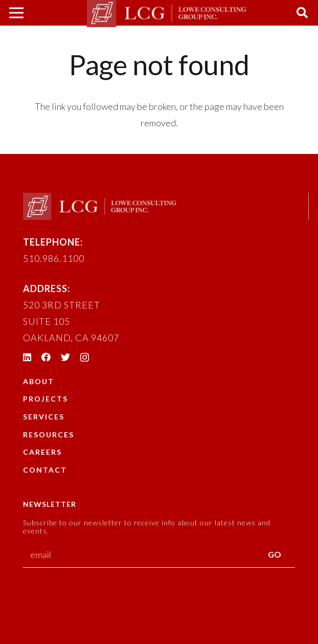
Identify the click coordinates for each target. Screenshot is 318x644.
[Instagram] (85, 358)
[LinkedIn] (27, 357)
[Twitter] (65, 357)
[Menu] (17, 13)
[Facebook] (46, 357)
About (39, 381)
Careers (42, 452)
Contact (45, 470)
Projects (46, 399)
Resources (49, 435)
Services (44, 417)
